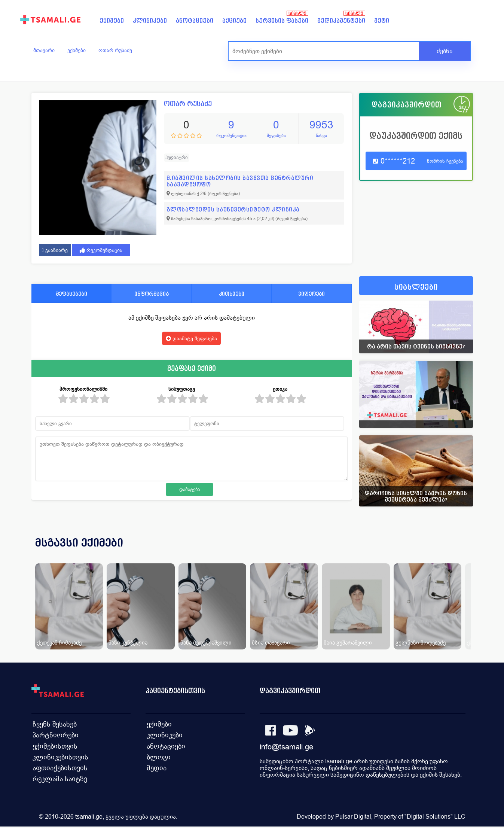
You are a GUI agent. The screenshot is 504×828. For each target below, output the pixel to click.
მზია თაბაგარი (271, 643)
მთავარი (44, 50)
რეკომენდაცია (101, 250)
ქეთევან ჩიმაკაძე (59, 643)
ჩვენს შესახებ (53, 723)
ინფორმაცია (152, 294)
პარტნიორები (54, 734)
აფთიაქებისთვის (58, 768)
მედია (156, 768)
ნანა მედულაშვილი (206, 643)
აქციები (234, 21)
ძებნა (445, 51)
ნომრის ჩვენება (445, 161)
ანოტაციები (195, 21)
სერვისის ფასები (282, 21)
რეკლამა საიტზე (58, 779)
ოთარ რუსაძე (115, 50)
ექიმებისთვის (54, 745)
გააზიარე (55, 250)
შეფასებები (71, 294)
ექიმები (112, 21)
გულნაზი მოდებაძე (421, 643)
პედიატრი (177, 157)
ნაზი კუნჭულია (128, 643)
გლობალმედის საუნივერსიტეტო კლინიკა (233, 209)
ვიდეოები (311, 294)
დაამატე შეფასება (191, 338)
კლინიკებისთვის (58, 757)
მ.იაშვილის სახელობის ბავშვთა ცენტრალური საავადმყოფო (240, 181)
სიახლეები (416, 287)
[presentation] (457, 552)
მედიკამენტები (341, 21)
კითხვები (232, 294)
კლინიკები (150, 21)
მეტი (382, 21)
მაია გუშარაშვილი (348, 643)
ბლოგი (158, 757)
